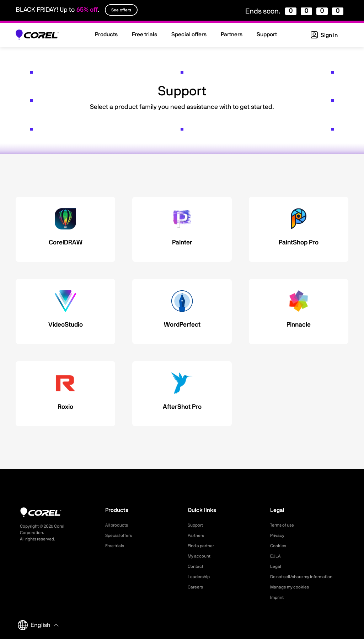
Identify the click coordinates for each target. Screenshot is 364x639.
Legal (276, 566)
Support (197, 525)
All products (119, 525)
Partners (197, 535)
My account (201, 556)
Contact (197, 566)
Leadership (200, 577)
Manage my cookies (293, 587)
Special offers (121, 535)
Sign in (324, 35)
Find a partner (203, 546)
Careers (197, 587)
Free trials (116, 546)
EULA (276, 556)
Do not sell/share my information (307, 577)
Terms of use (284, 525)
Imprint (278, 597)
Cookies (279, 546)
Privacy (278, 535)
